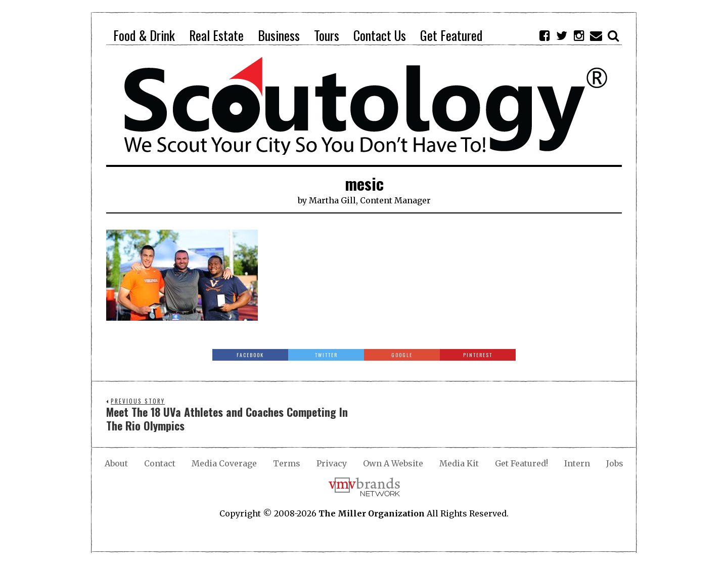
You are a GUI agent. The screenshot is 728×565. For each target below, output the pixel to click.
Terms (287, 463)
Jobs (615, 463)
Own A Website (393, 463)
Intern (577, 463)
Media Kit (459, 463)
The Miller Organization (372, 513)
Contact (160, 463)
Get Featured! (521, 463)
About (116, 463)
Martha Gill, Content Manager (370, 200)
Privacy (332, 463)
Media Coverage (224, 463)
